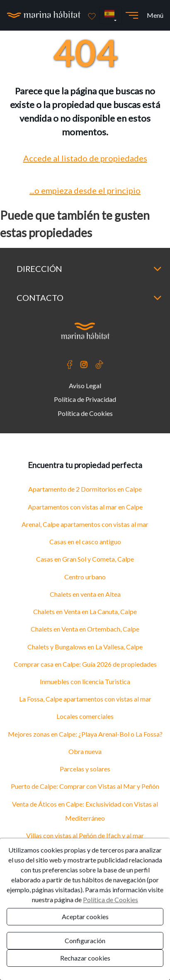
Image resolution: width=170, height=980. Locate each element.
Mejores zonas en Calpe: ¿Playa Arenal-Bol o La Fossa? (85, 734)
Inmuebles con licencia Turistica (85, 681)
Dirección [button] (89, 269)
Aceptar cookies (85, 916)
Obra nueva (85, 751)
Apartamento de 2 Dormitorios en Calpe (85, 489)
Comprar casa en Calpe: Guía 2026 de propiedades (85, 664)
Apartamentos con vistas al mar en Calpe (85, 507)
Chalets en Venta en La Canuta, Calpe (85, 611)
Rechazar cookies (85, 958)
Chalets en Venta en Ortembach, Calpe (85, 629)
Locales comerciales (85, 716)
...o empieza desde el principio (85, 190)
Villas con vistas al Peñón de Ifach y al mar (85, 835)
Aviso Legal (85, 386)
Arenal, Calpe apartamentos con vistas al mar (85, 524)
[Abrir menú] (132, 15)
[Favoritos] (92, 15)
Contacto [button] (89, 298)
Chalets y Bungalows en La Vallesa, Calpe (85, 647)
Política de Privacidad (85, 399)
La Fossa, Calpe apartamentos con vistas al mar (85, 699)
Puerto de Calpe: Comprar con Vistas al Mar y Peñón (85, 786)
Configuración (85, 940)
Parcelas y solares (85, 769)
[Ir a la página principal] (44, 15)
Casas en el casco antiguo (85, 542)
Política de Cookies (85, 413)
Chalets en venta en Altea (85, 594)
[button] (110, 15)
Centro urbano (85, 577)
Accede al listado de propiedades (85, 158)
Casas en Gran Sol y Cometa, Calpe (85, 559)
